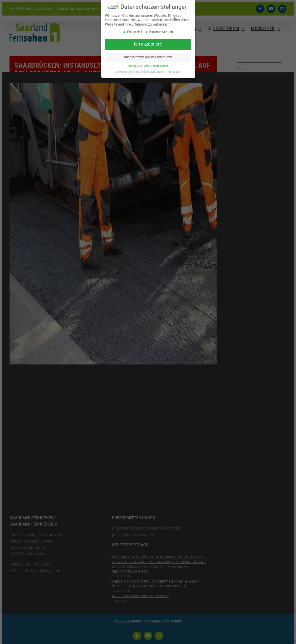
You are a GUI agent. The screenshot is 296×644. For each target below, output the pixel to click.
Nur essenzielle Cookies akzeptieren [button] (148, 57)
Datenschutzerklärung (150, 72)
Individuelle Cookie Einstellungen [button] (148, 66)
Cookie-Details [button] (124, 72)
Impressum (174, 72)
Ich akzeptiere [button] (148, 44)
